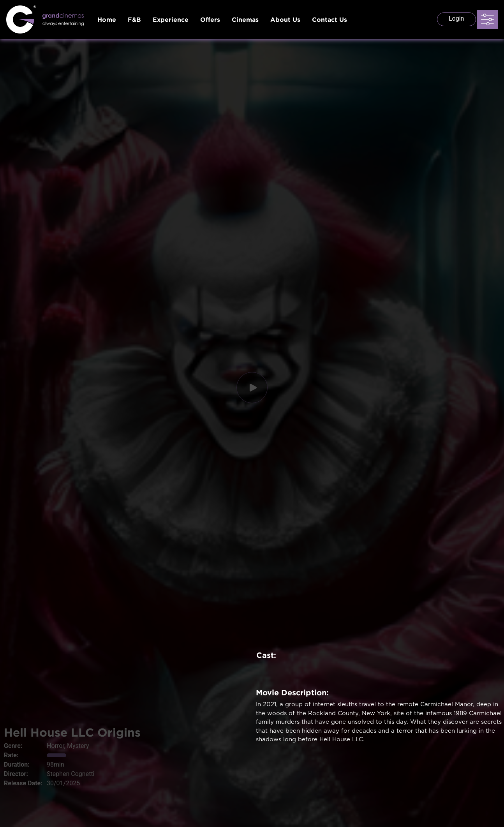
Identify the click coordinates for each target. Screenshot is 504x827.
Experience (171, 19)
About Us (285, 19)
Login (456, 19)
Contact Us (330, 19)
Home (107, 19)
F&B (134, 19)
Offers (210, 19)
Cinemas (245, 19)
